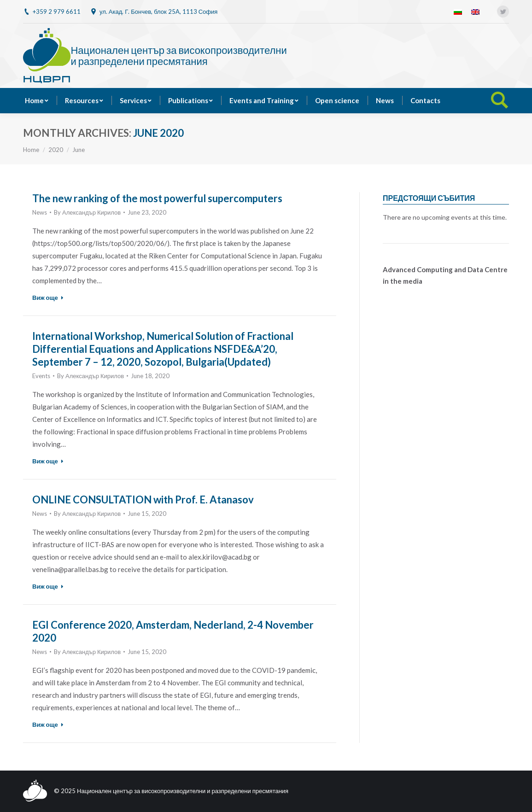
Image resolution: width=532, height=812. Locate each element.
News (40, 212)
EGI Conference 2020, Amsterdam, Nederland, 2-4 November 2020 (173, 631)
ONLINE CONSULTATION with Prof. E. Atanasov (143, 499)
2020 (56, 150)
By (87, 212)
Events (41, 376)
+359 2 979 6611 (57, 12)
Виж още (48, 298)
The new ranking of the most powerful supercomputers (157, 198)
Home (31, 150)
